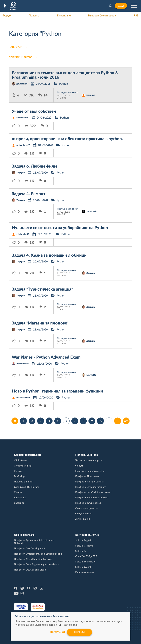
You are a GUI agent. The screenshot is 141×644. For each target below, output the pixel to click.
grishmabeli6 (23, 234)
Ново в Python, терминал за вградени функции (57, 391)
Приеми (79, 632)
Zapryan (21, 173)
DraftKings (20, 476)
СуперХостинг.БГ (23, 466)
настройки (57, 632)
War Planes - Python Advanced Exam (46, 357)
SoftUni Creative (84, 546)
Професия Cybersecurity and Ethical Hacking (38, 554)
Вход (121, 6)
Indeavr (18, 471)
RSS (136, 16)
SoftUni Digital (83, 541)
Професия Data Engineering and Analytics (36, 565)
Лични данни (83, 519)
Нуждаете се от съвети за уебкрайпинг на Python (60, 228)
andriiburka (92, 212)
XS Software (21, 461)
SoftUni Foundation (86, 562)
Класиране (64, 16)
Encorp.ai (19, 503)
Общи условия (83, 514)
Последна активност (67, 93)
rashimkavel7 (23, 145)
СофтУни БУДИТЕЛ (86, 556)
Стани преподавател (87, 508)
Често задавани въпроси (89, 461)
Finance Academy (85, 572)
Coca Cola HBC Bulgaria (27, 487)
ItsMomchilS (23, 364)
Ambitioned (20, 498)
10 (100, 421)
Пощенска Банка (23, 482)
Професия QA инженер (88, 503)
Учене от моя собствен (34, 112)
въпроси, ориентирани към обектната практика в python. (67, 139)
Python (64, 84)
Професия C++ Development (30, 549)
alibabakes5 (22, 118)
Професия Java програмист (90, 487)
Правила (34, 16)
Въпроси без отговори (102, 16)
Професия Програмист (88, 476)
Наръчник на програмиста (90, 471)
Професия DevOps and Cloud (30, 570)
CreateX (18, 492)
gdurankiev (22, 84)
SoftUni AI (81, 551)
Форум (7, 16)
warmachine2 (23, 398)
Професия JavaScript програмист (94, 492)
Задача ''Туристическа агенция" (42, 289)
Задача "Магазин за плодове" (40, 323)
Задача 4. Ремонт (29, 194)
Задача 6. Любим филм (34, 166)
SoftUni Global (83, 567)
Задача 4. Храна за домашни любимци (49, 255)
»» (126, 421)
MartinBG (91, 375)
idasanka (91, 95)
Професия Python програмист (92, 498)
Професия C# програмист (90, 482)
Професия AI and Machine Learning (33, 559)
